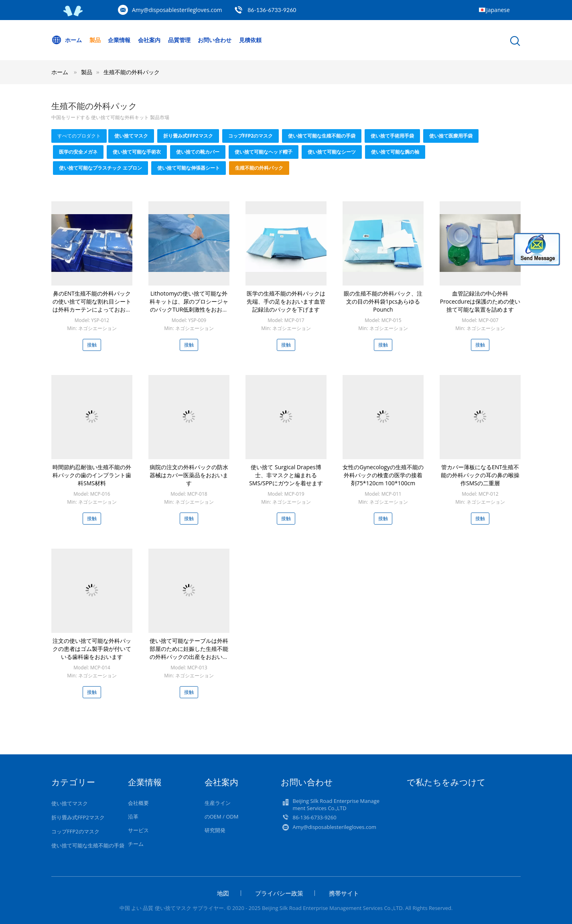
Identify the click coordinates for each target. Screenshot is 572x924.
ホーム (67, 40)
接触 (92, 345)
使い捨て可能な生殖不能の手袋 (322, 136)
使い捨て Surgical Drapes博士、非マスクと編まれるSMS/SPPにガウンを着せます (286, 475)
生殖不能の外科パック (132, 72)
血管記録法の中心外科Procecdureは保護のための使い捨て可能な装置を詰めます (480, 301)
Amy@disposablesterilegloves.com (177, 10)
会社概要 (138, 803)
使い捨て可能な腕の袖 (395, 152)
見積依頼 (250, 40)
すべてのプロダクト (79, 136)
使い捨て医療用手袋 (451, 136)
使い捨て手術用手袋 (392, 136)
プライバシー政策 (279, 893)
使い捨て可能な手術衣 (137, 152)
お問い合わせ (215, 40)
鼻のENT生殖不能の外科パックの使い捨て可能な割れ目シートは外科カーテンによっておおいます (92, 305)
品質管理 (179, 40)
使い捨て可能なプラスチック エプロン (100, 168)
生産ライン (218, 803)
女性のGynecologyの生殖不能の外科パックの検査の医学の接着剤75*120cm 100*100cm (383, 475)
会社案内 (149, 40)
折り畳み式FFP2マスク (188, 136)
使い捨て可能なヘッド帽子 (264, 152)
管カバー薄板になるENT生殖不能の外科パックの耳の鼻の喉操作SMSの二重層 (480, 475)
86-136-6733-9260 (272, 10)
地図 (223, 893)
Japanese (498, 10)
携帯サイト (344, 893)
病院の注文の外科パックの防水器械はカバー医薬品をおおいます (189, 475)
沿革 (133, 817)
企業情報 (119, 40)
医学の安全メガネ (78, 152)
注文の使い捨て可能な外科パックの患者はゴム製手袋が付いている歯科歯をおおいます (92, 649)
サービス (138, 830)
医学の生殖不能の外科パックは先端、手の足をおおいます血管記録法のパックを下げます (286, 301)
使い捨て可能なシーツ (332, 152)
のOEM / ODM (222, 817)
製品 (95, 40)
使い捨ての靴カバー (198, 152)
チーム (136, 844)
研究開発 (215, 830)
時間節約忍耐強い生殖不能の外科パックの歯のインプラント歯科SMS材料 (92, 475)
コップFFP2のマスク (251, 136)
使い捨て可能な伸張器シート (189, 168)
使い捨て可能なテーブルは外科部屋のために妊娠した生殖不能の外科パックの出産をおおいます (189, 653)
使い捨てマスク (131, 136)
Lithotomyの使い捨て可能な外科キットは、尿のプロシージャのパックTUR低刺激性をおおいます (189, 305)
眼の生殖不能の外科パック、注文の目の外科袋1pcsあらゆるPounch (383, 301)
